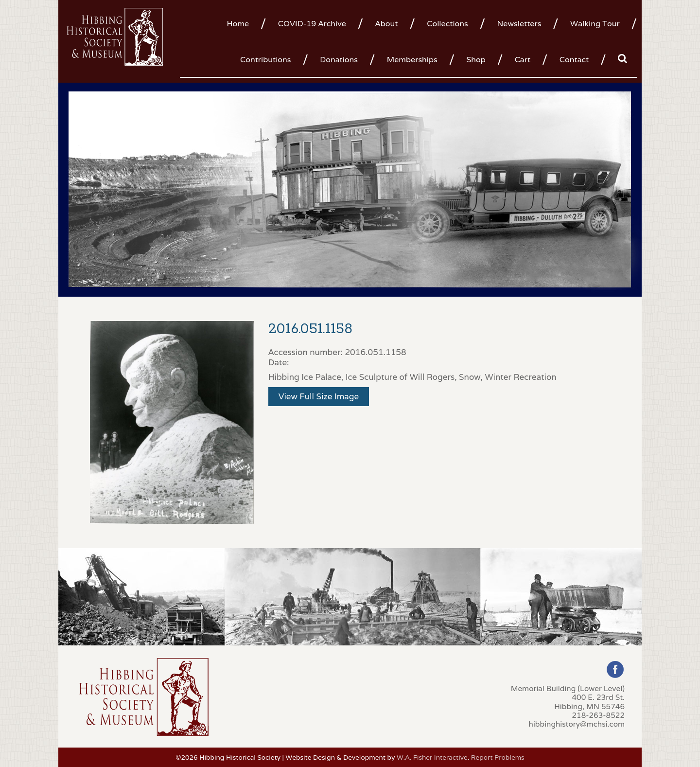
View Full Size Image (319, 396)
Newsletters (519, 24)
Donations (339, 60)
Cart (523, 60)
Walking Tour (595, 24)
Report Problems (498, 757)
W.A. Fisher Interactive (432, 757)
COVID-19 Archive (312, 24)
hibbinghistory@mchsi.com (577, 724)
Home (238, 24)
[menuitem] (241, 23)
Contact (574, 60)
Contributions (265, 60)
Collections (447, 24)
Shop (476, 60)
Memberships (412, 60)
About (387, 24)
